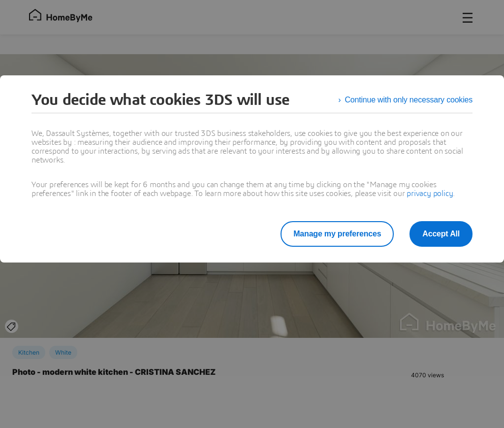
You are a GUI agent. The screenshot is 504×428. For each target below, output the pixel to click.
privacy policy (430, 194)
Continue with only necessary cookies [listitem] (409, 100)
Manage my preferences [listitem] (337, 234)
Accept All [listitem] (441, 234)
